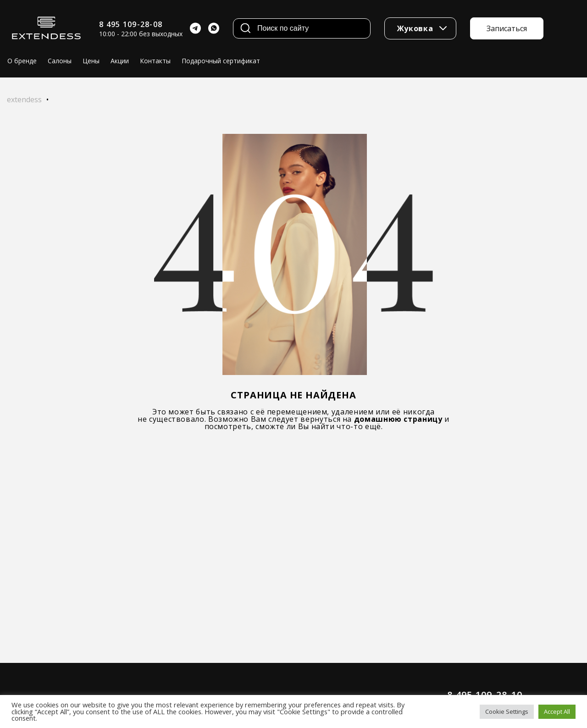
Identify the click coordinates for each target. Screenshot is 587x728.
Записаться (507, 28)
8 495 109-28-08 (131, 24)
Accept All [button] (557, 711)
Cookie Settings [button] (507, 711)
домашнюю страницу (398, 419)
